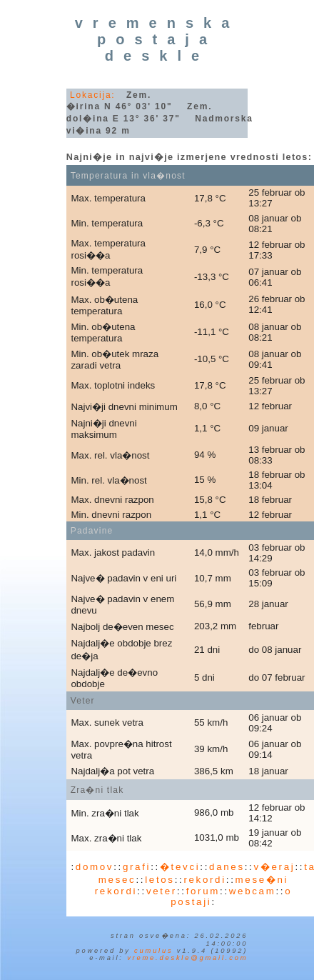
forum (203, 891)
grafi (137, 867)
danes (227, 867)
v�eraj (275, 867)
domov (95, 867)
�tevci (180, 867)
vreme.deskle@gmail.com (187, 958)
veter (162, 891)
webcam (253, 891)
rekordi (204, 880)
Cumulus (153, 951)
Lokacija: (93, 95)
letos (160, 880)
